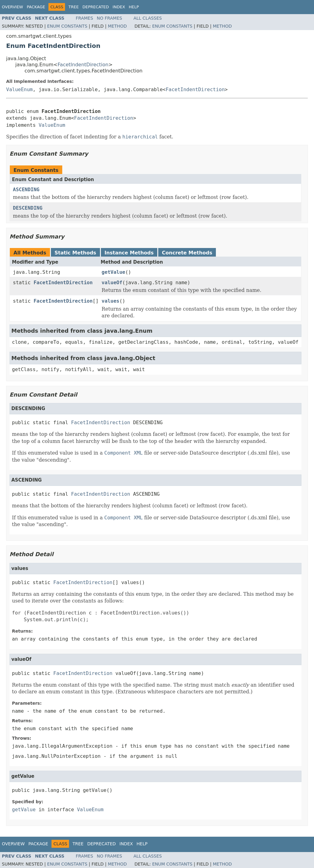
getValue (113, 272)
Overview (12, 7)
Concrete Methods (187, 253)
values (110, 301)
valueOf (112, 283)
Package (36, 7)
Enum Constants (67, 26)
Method (117, 26)
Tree (73, 7)
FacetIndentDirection (83, 65)
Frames (84, 18)
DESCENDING (28, 208)
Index (119, 7)
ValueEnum (19, 89)
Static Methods (75, 253)
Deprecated (96, 7)
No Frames (110, 18)
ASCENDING (26, 190)
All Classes (148, 18)
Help (134, 7)
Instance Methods (129, 253)
